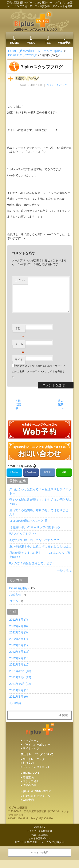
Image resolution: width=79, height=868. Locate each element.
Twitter (15, 472)
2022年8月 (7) (19, 620)
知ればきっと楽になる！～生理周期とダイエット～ (40, 491)
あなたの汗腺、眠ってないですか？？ (34, 540)
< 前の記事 (18, 404)
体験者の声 (30, 785)
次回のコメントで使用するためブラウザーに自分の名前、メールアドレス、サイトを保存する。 (38, 372)
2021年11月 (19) (20, 677)
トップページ (31, 741)
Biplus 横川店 (18, 588)
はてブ (47, 472)
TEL (48, 40)
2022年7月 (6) (19, 626)
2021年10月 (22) (20, 684)
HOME (14, 40)
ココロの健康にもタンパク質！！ (31, 521)
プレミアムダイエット (36, 767)
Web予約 (28, 800)
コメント (20, 280)
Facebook (31, 472)
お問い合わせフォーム (36, 796)
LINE (64, 472)
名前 (19, 330)
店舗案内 (28, 778)
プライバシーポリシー (36, 745)
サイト (19, 360)
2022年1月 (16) (19, 664)
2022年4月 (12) (19, 645)
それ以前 (15, 703)
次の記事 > (61, 404)
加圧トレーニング (34, 759)
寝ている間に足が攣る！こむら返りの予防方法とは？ (40, 502)
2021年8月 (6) (19, 697)
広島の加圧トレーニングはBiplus (44, 842)
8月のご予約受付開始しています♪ (31, 563)
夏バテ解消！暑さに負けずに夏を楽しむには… (40, 546)
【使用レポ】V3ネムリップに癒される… (36, 527)
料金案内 (28, 763)
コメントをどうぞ (56, 85)
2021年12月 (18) (20, 671)
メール (19, 345)
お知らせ (15, 594)
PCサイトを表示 (39, 852)
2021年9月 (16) (19, 690)
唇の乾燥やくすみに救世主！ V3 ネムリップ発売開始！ (40, 555)
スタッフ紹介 (31, 781)
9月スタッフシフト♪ (23, 533)
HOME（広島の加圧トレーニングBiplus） (36, 51)
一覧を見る (64, 571)
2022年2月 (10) (19, 658)
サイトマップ (31, 748)
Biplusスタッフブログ (23, 55)
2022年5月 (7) (19, 639)
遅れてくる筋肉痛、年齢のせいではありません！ (39, 512)
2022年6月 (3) (19, 632)
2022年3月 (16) (19, 652)
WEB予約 (65, 40)
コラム (14, 601)
